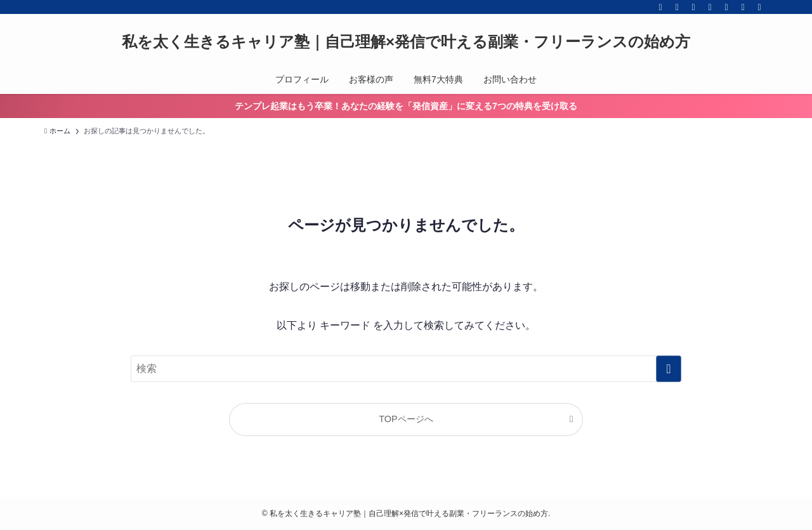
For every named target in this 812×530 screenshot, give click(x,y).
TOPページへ (406, 419)
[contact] (743, 7)
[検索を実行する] (669, 369)
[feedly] (726, 7)
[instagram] (693, 7)
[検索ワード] (406, 369)
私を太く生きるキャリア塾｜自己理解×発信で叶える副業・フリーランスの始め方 (406, 42)
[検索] (759, 7)
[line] (710, 7)
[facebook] (660, 7)
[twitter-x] (677, 7)
